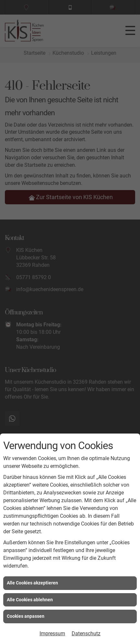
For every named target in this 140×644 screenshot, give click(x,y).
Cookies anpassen (26, 616)
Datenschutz (86, 633)
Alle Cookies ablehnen (30, 600)
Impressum (52, 633)
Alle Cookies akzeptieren (32, 583)
